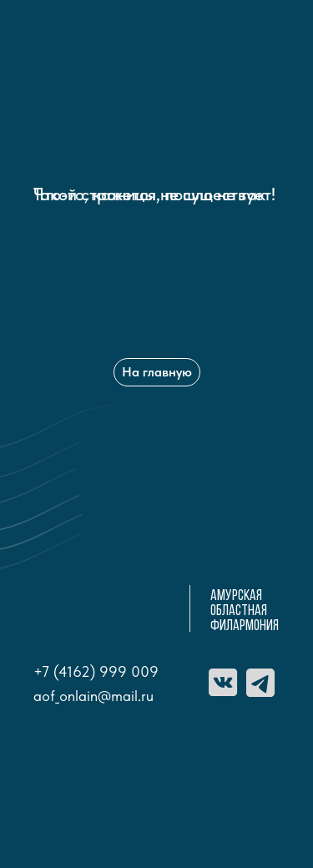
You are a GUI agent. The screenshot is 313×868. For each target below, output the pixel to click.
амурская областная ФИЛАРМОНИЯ (245, 611)
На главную (157, 372)
